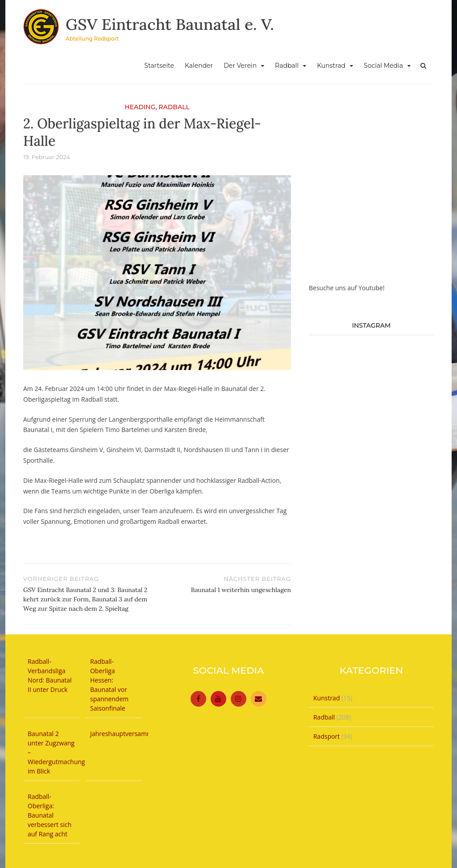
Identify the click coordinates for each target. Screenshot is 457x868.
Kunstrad (331, 66)
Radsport (326, 736)
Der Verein (240, 66)
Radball (287, 66)
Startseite (159, 66)
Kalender (199, 66)
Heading (140, 107)
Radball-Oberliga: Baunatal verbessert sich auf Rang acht (50, 815)
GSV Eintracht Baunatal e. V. (171, 24)
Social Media (383, 66)
